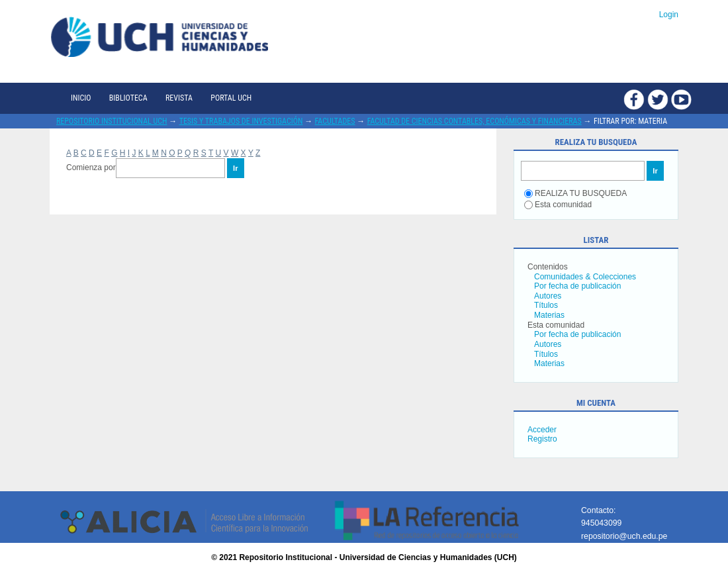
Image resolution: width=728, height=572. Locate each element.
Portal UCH (231, 98)
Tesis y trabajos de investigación (241, 121)
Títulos (546, 305)
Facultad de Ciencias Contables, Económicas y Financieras (475, 121)
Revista (179, 98)
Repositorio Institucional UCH (112, 121)
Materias (549, 315)
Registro (542, 439)
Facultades (335, 121)
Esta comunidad (558, 205)
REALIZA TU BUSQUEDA (575, 193)
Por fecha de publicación (577, 286)
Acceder (542, 430)
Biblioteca (128, 98)
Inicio (81, 98)
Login (669, 15)
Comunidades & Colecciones (585, 277)
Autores (548, 296)
